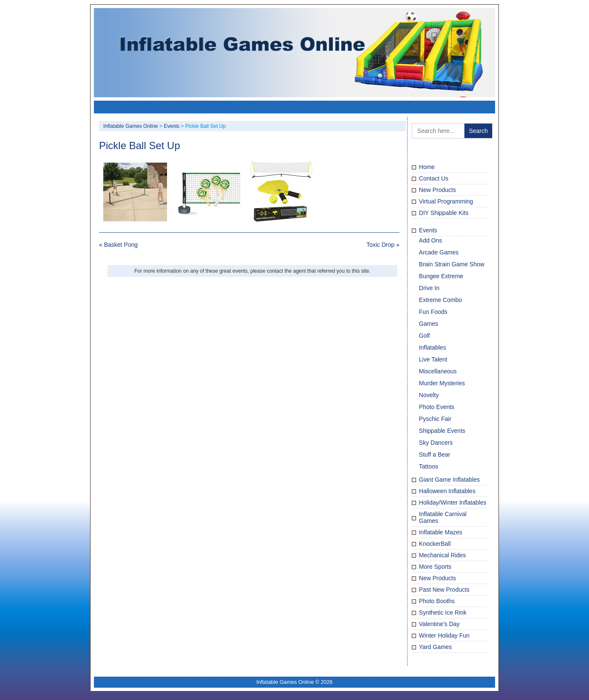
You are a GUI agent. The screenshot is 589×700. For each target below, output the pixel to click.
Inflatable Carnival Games (443, 517)
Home (427, 167)
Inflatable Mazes (441, 532)
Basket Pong (121, 245)
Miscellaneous (438, 371)
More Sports (435, 567)
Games (429, 324)
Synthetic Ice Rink (443, 612)
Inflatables (433, 347)
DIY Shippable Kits (444, 213)
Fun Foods (433, 312)
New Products (438, 190)
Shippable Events (442, 431)
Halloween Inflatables (447, 491)
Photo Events (437, 407)
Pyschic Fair (435, 419)
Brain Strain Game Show (452, 264)
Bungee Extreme (441, 276)
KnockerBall (435, 544)
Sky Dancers (436, 443)
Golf (425, 336)
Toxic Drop (380, 245)
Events (428, 230)
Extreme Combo (440, 300)
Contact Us (434, 178)
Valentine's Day (439, 624)
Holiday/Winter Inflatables (453, 502)
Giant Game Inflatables (449, 480)
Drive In (429, 288)
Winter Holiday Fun (444, 635)
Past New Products (444, 590)
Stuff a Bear (435, 454)
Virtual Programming (446, 201)
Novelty (429, 395)
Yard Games (436, 647)
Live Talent (433, 359)
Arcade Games (439, 252)
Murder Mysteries (442, 383)
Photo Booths (437, 601)
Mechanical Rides (443, 555)
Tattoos (429, 466)
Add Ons (430, 240)
